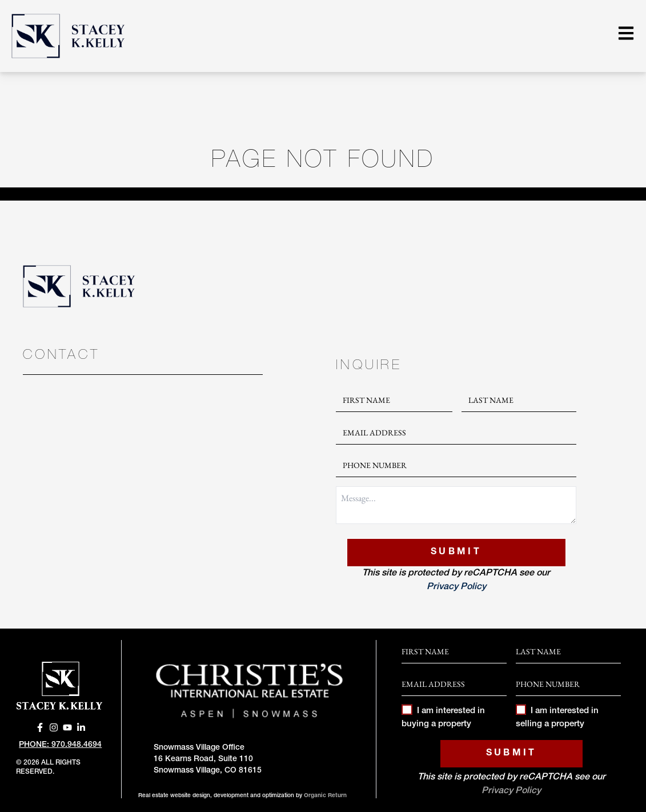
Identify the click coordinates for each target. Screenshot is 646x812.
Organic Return (325, 796)
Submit (456, 553)
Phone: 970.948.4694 (60, 745)
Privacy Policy (456, 587)
